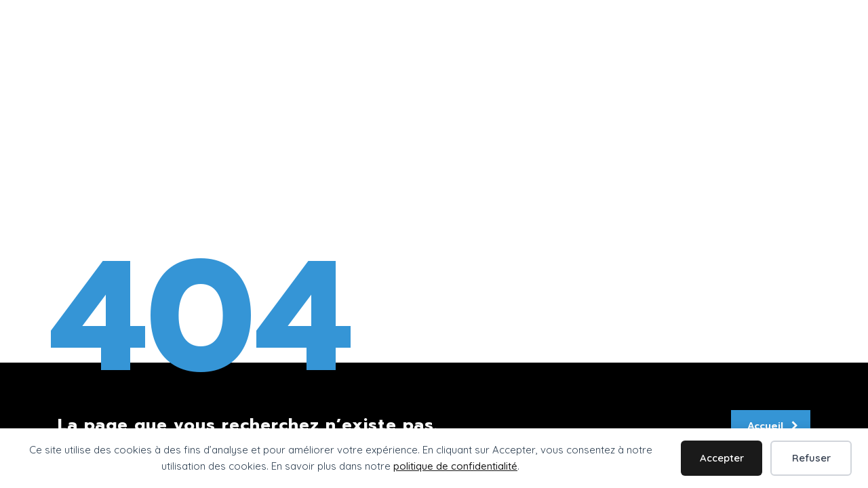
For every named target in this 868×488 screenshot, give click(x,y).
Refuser (811, 458)
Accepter (722, 458)
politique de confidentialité (455, 466)
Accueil (773, 426)
